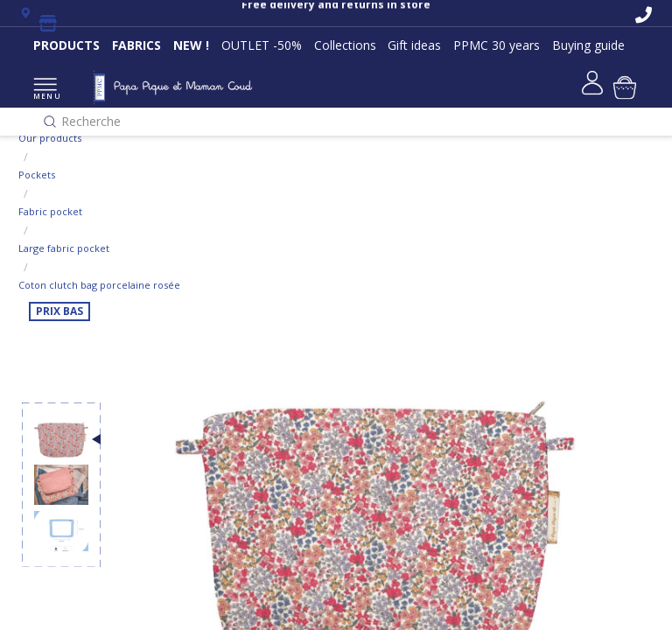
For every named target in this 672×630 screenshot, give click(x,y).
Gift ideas (414, 45)
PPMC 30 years (497, 45)
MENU (45, 90)
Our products (50, 138)
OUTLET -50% (262, 45)
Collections (345, 45)
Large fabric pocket (64, 248)
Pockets (37, 175)
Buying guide (588, 45)
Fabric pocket (50, 211)
